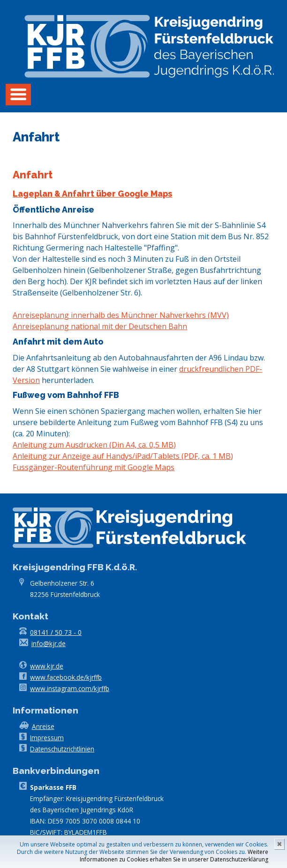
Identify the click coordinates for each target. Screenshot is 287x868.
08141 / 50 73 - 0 (56, 632)
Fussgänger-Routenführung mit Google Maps (94, 467)
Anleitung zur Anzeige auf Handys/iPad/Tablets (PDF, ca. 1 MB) (123, 456)
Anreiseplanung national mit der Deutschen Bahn (100, 326)
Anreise (43, 726)
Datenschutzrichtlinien (62, 749)
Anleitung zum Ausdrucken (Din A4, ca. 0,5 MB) (94, 445)
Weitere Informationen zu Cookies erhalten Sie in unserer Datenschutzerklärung (174, 856)
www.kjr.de (47, 666)
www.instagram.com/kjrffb (70, 688)
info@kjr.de (49, 644)
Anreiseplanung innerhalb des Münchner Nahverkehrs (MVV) (121, 315)
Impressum (47, 738)
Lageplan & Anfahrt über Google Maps (92, 194)
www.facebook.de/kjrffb (66, 677)
